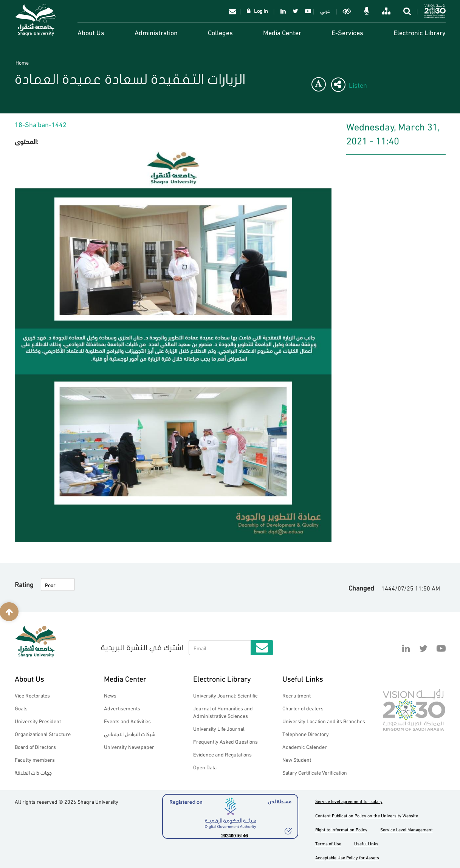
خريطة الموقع (387, 11)
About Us (91, 32)
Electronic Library (420, 32)
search (408, 11)
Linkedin (283, 11)
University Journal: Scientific (225, 695)
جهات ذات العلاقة (33, 772)
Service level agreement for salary (349, 801)
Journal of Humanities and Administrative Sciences (223, 712)
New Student (297, 759)
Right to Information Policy (341, 829)
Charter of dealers (303, 708)
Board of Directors (35, 746)
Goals (21, 708)
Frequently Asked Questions (225, 741)
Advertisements (122, 708)
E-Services (347, 32)
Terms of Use (328, 843)
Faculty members (35, 759)
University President (38, 721)
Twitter (295, 11)
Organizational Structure (43, 734)
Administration (156, 32)
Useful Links (303, 678)
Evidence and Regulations (222, 754)
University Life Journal (219, 728)
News (110, 695)
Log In (261, 10)
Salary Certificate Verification (315, 772)
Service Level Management (407, 829)
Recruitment (297, 695)
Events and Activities (127, 721)
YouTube (307, 11)
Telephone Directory (306, 734)
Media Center (282, 32)
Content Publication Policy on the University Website (367, 815)
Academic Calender (305, 746)
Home (22, 62)
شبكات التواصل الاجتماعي (130, 734)
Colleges (220, 32)
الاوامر (367, 11)
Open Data (205, 767)
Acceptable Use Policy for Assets (347, 857)
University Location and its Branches (324, 721)
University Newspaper (129, 746)
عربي (325, 10)
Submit (262, 648)
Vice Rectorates (32, 695)
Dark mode (348, 11)
